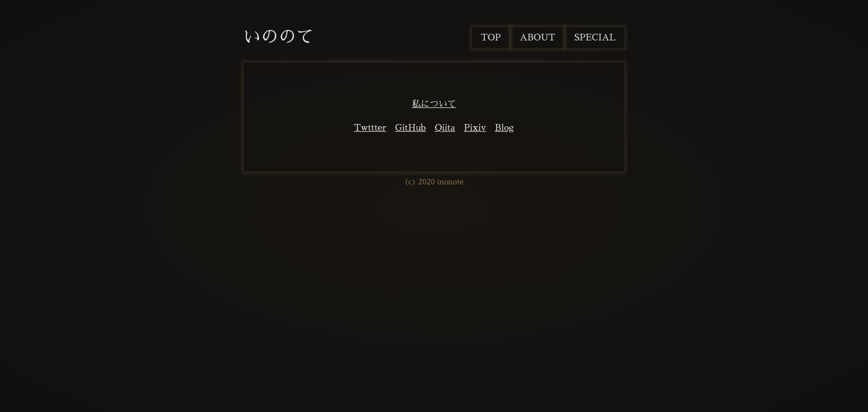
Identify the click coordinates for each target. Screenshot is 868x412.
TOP (491, 38)
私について (434, 104)
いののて (278, 37)
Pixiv (475, 128)
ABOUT (538, 38)
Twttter (370, 128)
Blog (504, 128)
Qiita (445, 128)
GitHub (411, 128)
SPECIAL (595, 38)
